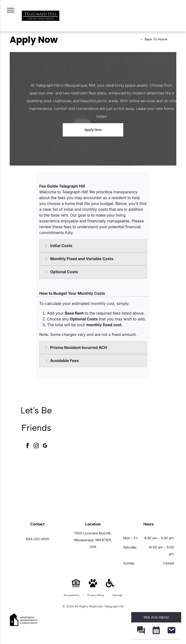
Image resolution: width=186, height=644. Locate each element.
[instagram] (36, 446)
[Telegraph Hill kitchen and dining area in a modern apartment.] (149, 483)
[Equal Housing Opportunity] (76, 586)
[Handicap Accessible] (110, 586)
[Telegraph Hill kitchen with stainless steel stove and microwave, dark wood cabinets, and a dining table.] (95, 483)
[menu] (11, 10)
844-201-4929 (37, 539)
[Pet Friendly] (93, 586)
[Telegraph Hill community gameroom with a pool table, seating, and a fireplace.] (95, 429)
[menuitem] (72, 595)
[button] (141, 631)
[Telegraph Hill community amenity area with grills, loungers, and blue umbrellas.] (149, 429)
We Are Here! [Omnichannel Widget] (156, 617)
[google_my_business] (45, 446)
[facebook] (28, 446)
